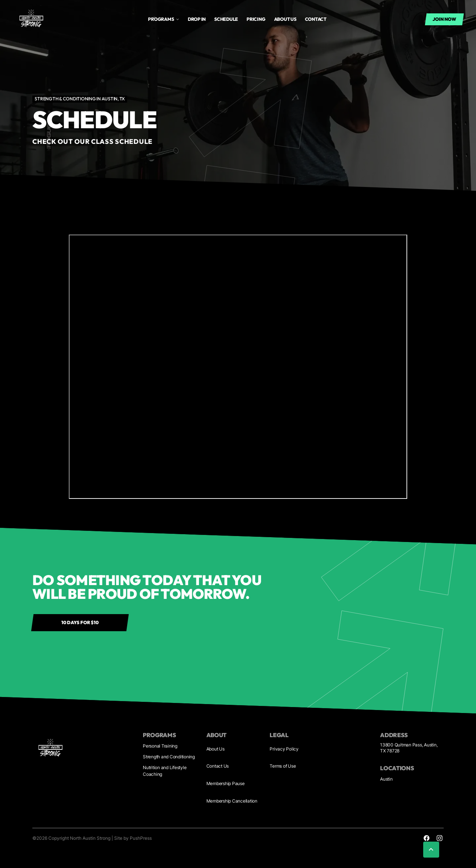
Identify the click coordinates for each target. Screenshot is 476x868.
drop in (197, 19)
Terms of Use (283, 766)
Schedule (226, 19)
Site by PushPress (133, 838)
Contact (316, 19)
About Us (216, 749)
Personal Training (160, 746)
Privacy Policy (284, 749)
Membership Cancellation (232, 801)
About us (285, 19)
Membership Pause (226, 783)
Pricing (256, 19)
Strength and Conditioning (169, 757)
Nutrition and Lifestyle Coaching (165, 771)
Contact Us (218, 766)
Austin (386, 779)
